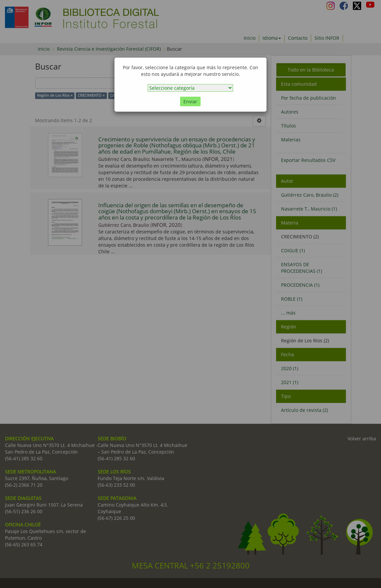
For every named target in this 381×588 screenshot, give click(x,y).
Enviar (190, 101)
